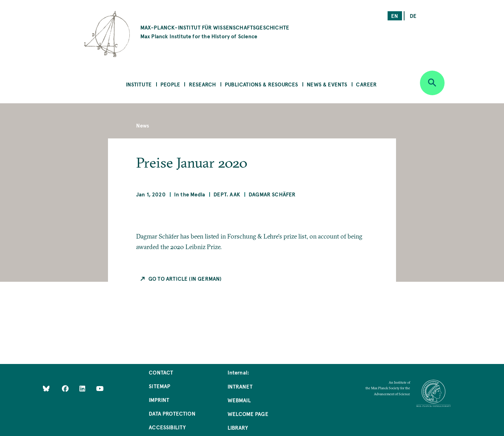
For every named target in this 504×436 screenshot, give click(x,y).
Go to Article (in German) (185, 278)
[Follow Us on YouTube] (100, 388)
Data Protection (172, 413)
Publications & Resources (261, 84)
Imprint (159, 400)
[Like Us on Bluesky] (46, 388)
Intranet (240, 386)
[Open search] (432, 83)
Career (366, 84)
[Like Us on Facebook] (66, 388)
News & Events (327, 84)
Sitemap (160, 386)
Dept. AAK (227, 194)
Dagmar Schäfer (272, 194)
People (170, 84)
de (413, 16)
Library (238, 427)
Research (202, 84)
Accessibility (167, 427)
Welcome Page (248, 414)
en (395, 16)
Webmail (239, 400)
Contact (161, 372)
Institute (139, 84)
